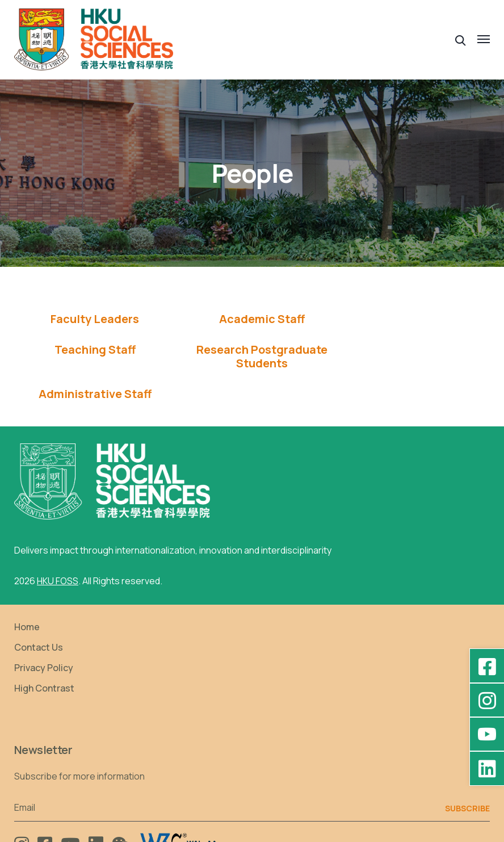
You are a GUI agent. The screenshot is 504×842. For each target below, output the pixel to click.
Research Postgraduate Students (88, 357)
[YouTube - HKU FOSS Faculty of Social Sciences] (487, 734)
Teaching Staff (394, 319)
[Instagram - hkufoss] (487, 700)
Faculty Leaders (88, 319)
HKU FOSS (58, 550)
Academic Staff (240, 319)
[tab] (88, 319)
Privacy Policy (44, 637)
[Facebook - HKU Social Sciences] (487, 666)
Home (27, 596)
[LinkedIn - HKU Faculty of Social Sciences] (487, 768)
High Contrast (44, 657)
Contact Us (39, 617)
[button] (461, 39)
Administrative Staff (240, 350)
